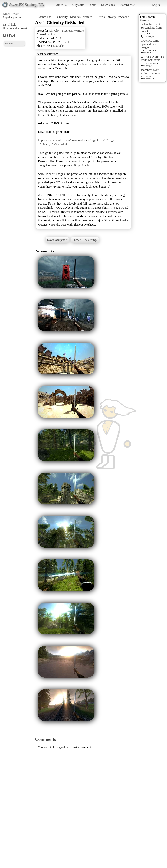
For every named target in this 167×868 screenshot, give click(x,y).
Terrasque (149, 36)
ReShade (58, 46)
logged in (62, 747)
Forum (92, 5)
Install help (10, 25)
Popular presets (12, 17)
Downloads (108, 5)
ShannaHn (149, 79)
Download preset (57, 240)
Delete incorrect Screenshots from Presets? (151, 28)
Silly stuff (78, 5)
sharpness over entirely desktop (150, 72)
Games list (61, 5)
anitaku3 (148, 53)
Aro (53, 34)
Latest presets (11, 14)
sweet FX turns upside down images (150, 44)
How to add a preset (15, 28)
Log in (156, 5)
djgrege (148, 66)
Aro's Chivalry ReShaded (114, 17)
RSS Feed (9, 35)
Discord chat (127, 5)
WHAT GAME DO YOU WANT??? (152, 59)
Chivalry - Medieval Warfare (75, 17)
